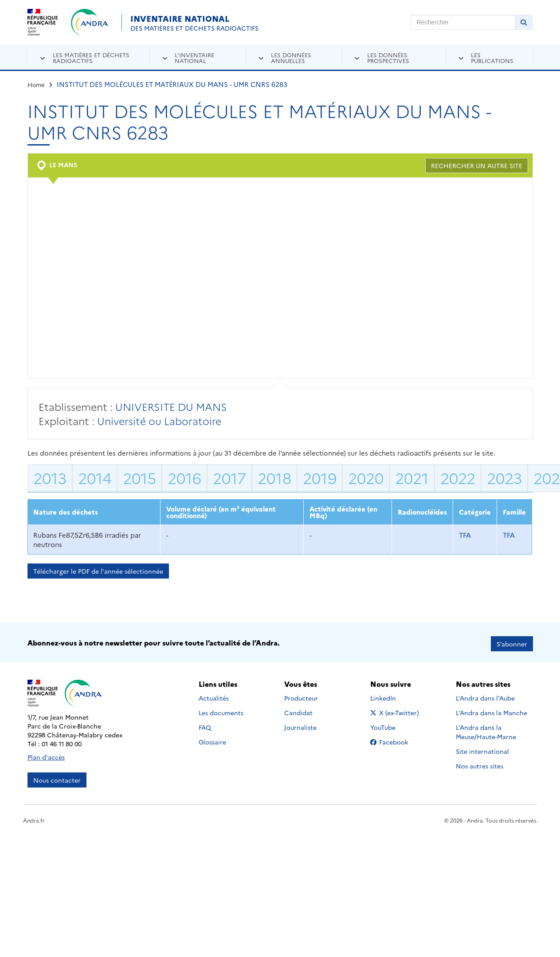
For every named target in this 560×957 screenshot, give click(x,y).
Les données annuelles (291, 57)
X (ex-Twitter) (396, 710)
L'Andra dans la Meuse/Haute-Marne (486, 730)
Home (36, 84)
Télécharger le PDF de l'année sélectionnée (98, 571)
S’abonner (512, 641)
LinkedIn (393, 696)
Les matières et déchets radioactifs (91, 57)
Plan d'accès (46, 754)
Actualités (214, 696)
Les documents (221, 710)
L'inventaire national (194, 57)
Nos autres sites (480, 764)
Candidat (298, 710)
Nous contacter (57, 777)
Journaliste (300, 725)
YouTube (393, 725)
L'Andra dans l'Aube (485, 696)
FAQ (205, 725)
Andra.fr (34, 817)
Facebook (396, 740)
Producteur (301, 696)
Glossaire (212, 740)
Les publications (492, 57)
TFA (465, 535)
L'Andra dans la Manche (491, 710)
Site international (482, 749)
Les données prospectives (388, 57)
